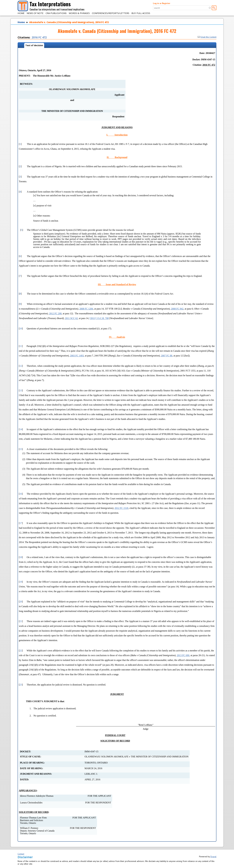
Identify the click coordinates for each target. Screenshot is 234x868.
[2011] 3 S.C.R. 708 (99, 318)
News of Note (35, 13)
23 (21, 685)
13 (21, 390)
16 (21, 494)
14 (21, 429)
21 (21, 621)
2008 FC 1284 (86, 309)
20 (21, 602)
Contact (21, 854)
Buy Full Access (141, 13)
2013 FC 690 (183, 655)
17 (21, 523)
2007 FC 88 (167, 356)
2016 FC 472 (39, 37)
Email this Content (207, 37)
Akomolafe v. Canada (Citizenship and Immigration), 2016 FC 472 (69, 22)
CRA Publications (56, 13)
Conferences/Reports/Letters (111, 13)
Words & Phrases (79, 13)
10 (21, 329)
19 (21, 582)
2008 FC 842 (177, 309)
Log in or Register (162, 3)
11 (21, 346)
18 (21, 557)
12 (21, 366)
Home (21, 13)
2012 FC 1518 (121, 508)
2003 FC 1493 (77, 356)
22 (21, 651)
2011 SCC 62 (71, 318)
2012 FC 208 (55, 313)
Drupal (213, 857)
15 (21, 449)
